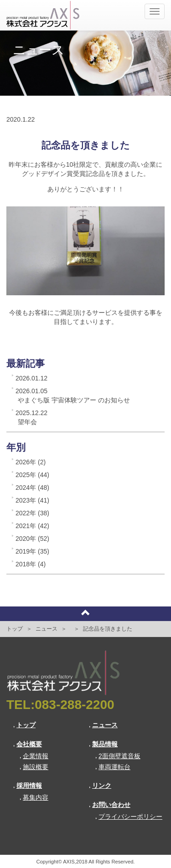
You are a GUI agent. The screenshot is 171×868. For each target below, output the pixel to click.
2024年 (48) (32, 488)
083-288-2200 (74, 705)
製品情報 (103, 744)
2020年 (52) (32, 539)
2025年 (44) (32, 475)
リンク (100, 786)
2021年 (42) (32, 526)
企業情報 (34, 756)
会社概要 (28, 744)
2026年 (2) (31, 462)
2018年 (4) (31, 564)
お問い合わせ (110, 805)
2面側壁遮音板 (118, 756)
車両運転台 (113, 767)
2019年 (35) (32, 551)
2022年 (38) (32, 513)
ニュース (47, 629)
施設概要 (34, 767)
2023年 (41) (32, 500)
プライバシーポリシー (129, 817)
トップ (15, 629)
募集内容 (34, 797)
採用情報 (28, 786)
